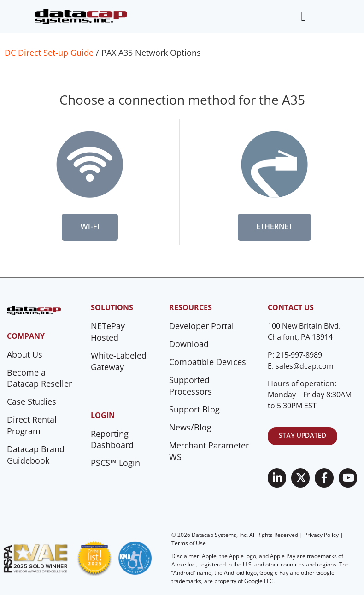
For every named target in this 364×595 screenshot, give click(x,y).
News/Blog (190, 427)
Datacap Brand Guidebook (36, 455)
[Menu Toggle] (303, 16)
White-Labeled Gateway (119, 361)
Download (189, 344)
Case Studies (32, 401)
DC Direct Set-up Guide (49, 53)
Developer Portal (202, 326)
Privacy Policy (321, 535)
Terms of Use (189, 543)
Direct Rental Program (32, 425)
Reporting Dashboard (112, 439)
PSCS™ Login (115, 463)
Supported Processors (191, 386)
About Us (25, 354)
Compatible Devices (208, 362)
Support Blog (194, 409)
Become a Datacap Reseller (39, 378)
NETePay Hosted (108, 332)
